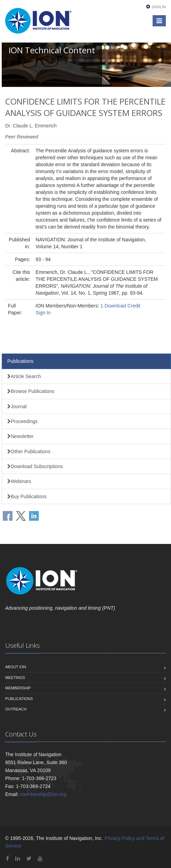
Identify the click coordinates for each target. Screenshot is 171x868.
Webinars (19, 481)
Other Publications (29, 451)
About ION (16, 667)
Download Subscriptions (35, 466)
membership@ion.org (43, 794)
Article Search (24, 376)
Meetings (15, 678)
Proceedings (22, 421)
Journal (17, 406)
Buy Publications (27, 496)
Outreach (16, 709)
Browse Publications (31, 391)
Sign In (159, 7)
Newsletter (20, 436)
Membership (18, 688)
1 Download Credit (120, 306)
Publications (20, 361)
